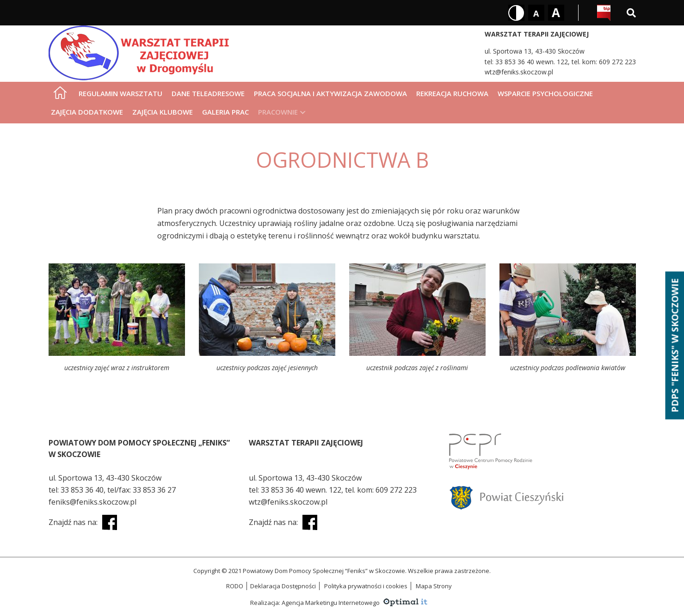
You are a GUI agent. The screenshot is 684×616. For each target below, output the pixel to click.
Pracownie (278, 112)
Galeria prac (225, 112)
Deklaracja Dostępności (283, 586)
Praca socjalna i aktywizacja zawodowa (330, 93)
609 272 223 (617, 62)
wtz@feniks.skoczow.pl (519, 72)
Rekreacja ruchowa (452, 93)
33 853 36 (511, 62)
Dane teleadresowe (208, 93)
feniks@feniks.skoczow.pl (92, 502)
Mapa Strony (434, 586)
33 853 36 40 (82, 490)
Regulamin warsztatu (120, 93)
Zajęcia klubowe (163, 112)
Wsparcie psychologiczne (545, 93)
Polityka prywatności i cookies (366, 586)
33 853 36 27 (154, 490)
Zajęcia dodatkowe (87, 112)
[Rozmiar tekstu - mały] (536, 13)
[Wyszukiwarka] (631, 13)
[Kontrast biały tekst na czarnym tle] (516, 13)
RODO (235, 586)
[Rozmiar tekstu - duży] (556, 13)
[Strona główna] (60, 92)
